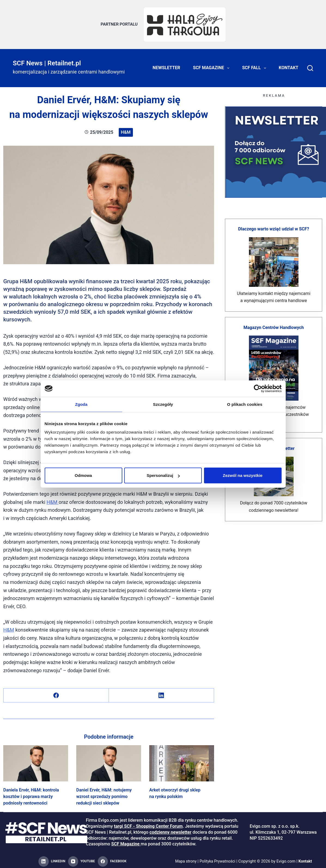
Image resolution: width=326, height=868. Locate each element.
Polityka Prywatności (218, 859)
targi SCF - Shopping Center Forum (148, 824)
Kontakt (289, 65)
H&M (126, 130)
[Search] (310, 65)
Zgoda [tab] (81, 404)
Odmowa (83, 475)
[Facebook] (56, 693)
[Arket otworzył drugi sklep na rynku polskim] (182, 761)
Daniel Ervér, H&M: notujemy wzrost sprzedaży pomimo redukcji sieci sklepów (104, 794)
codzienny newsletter (170, 829)
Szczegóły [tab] (163, 404)
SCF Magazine (212, 65)
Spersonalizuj (163, 475)
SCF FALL (255, 65)
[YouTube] (82, 859)
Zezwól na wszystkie (243, 475)
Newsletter (166, 65)
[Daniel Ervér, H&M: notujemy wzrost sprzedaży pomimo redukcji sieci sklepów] (109, 761)
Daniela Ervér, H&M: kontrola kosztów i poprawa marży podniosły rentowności (31, 794)
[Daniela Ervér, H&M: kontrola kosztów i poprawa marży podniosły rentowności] (36, 761)
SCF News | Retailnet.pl (47, 60)
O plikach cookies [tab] (245, 404)
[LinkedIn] (162, 693)
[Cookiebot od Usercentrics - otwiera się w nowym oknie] (258, 388)
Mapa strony (185, 859)
